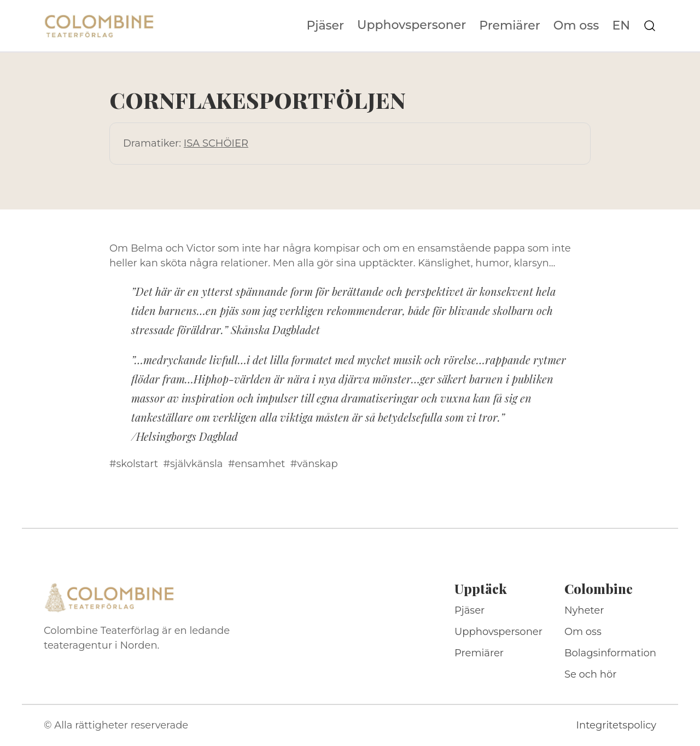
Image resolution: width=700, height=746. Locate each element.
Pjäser (326, 26)
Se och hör (591, 674)
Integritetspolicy (616, 725)
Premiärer (510, 26)
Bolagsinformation (610, 653)
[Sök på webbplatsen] (650, 26)
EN (621, 26)
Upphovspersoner (412, 25)
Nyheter (584, 610)
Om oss (576, 26)
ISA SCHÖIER (216, 143)
